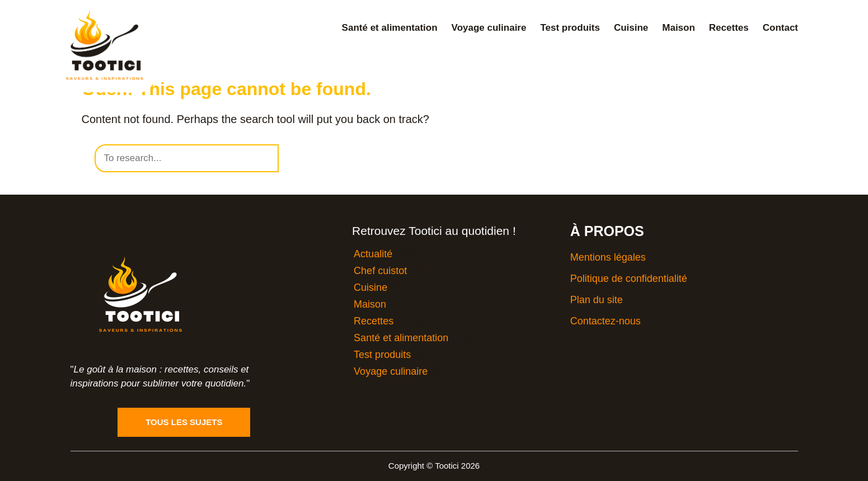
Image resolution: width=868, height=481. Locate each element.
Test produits (570, 28)
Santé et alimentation (390, 28)
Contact (780, 28)
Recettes (729, 28)
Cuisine (631, 28)
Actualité (373, 254)
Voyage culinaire (489, 28)
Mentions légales (608, 257)
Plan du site (597, 300)
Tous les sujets (184, 422)
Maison (679, 28)
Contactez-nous (606, 321)
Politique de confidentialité (629, 279)
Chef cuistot (380, 271)
